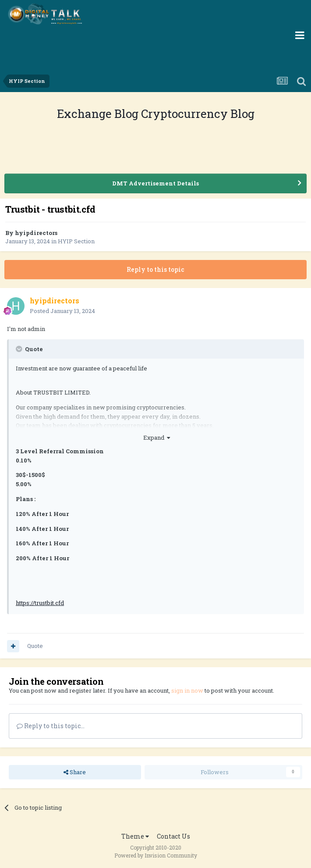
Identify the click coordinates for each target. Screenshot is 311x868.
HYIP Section (76, 241)
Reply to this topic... (51, 726)
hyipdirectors (36, 233)
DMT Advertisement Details (155, 183)
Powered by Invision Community (156, 855)
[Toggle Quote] (20, 349)
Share (75, 772)
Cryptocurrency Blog (198, 114)
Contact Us (173, 836)
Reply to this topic (155, 269)
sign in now (187, 690)
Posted (62, 311)
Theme (135, 836)
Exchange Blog (99, 114)
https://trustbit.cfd (40, 603)
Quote (35, 646)
